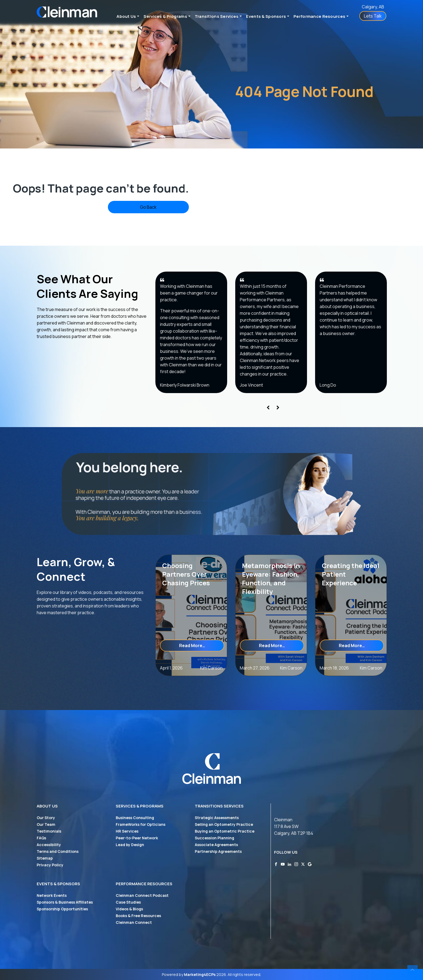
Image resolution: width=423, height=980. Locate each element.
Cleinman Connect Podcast (142, 895)
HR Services (127, 831)
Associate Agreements (216, 845)
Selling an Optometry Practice (224, 824)
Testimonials (49, 831)
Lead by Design (130, 845)
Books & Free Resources (138, 916)
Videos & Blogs (129, 909)
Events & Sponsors (266, 16)
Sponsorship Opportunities (62, 909)
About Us (126, 16)
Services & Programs (165, 16)
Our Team (46, 824)
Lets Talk (373, 16)
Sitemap (45, 858)
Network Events (52, 895)
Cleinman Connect (134, 922)
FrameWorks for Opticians (141, 824)
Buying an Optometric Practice (225, 831)
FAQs (41, 838)
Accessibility (49, 845)
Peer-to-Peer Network (137, 838)
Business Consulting (135, 818)
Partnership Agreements (218, 851)
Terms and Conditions (58, 851)
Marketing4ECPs (200, 974)
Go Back (148, 207)
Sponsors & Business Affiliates (65, 902)
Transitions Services (217, 16)
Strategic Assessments (217, 818)
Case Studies (128, 902)
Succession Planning (214, 838)
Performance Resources (319, 16)
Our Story (46, 818)
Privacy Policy (50, 865)
